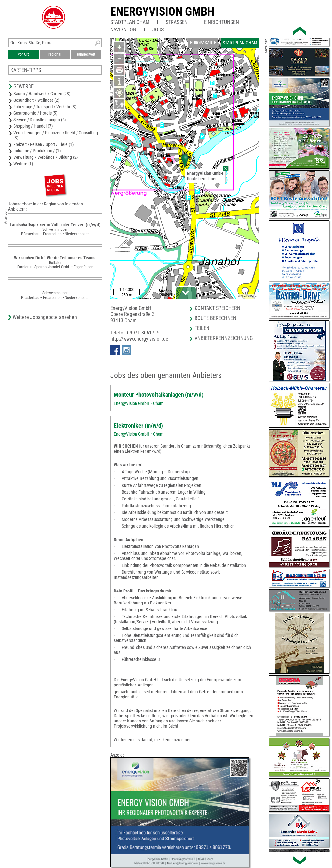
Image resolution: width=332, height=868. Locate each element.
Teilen (202, 328)
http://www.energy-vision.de (139, 339)
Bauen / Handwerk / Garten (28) (42, 94)
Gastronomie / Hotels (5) (35, 113)
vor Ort (24, 54)
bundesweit (86, 54)
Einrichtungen (221, 22)
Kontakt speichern (217, 308)
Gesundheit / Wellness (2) (36, 100)
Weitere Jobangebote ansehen (45, 317)
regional (55, 54)
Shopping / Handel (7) (33, 126)
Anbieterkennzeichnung (224, 338)
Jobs (158, 30)
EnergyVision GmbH (162, 12)
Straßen (177, 22)
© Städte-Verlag (248, 296)
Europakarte (203, 43)
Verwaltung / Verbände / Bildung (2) (46, 157)
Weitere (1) (23, 164)
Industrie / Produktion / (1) (37, 151)
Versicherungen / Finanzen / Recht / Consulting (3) (56, 135)
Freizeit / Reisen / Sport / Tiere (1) (43, 144)
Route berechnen (202, 179)
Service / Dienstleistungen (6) (40, 120)
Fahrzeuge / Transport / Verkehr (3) (45, 107)
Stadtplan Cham (130, 22)
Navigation (123, 30)
